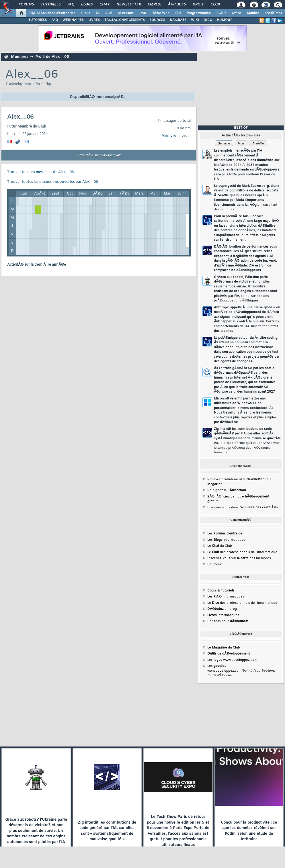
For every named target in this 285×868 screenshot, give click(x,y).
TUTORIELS (38, 20)
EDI (178, 13)
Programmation (199, 13)
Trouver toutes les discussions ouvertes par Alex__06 (52, 182)
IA (98, 13)
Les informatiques (226, 540)
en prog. (222, 609)
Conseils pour (228, 621)
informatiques (223, 615)
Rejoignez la (227, 490)
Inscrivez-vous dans (243, 508)
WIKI (195, 20)
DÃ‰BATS (178, 20)
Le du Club (224, 648)
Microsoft (126, 13)
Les (225, 534)
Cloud (86, 13)
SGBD (221, 13)
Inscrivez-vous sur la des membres (239, 558)
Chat (105, 5)
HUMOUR (225, 20)
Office (236, 13)
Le (213, 546)
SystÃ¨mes (274, 13)
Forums (26, 5)
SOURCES (157, 20)
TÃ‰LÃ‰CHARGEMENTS (125, 20)
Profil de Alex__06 (52, 57)
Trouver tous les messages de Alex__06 (40, 172)
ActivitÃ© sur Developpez (99, 156)
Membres (19, 57)
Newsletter (129, 5)
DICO (208, 20)
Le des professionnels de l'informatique (242, 552)
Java (142, 13)
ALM (109, 13)
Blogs (87, 5)
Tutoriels (51, 5)
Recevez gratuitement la (236, 479)
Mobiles (253, 13)
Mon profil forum (176, 136)
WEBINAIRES (73, 20)
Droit (198, 5)
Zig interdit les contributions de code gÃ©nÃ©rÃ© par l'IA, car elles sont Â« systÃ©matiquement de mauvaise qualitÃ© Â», (247, 441)
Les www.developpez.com (232, 660)
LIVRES (94, 20)
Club (215, 5)
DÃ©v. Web (160, 13)
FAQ (71, 5)
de (229, 654)
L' (214, 565)
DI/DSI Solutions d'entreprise (52, 13)
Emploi (154, 5)
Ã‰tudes (177, 5)
